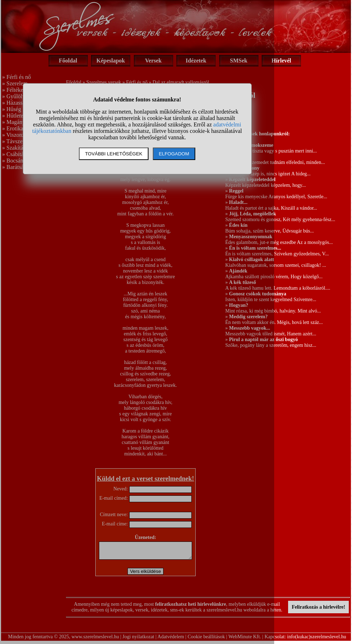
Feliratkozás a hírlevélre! (318, 610)
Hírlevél (281, 61)
